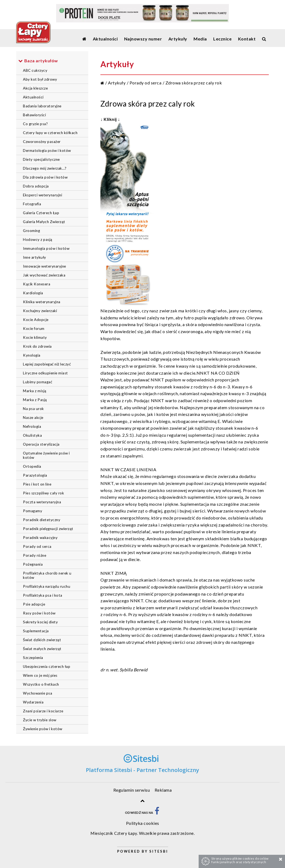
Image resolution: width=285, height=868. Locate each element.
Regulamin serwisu (132, 790)
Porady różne (35, 555)
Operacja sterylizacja (41, 444)
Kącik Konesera (37, 284)
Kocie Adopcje (36, 320)
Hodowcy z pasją (38, 240)
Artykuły (117, 83)
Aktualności (33, 97)
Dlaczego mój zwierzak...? (45, 168)
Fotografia (32, 204)
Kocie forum (34, 329)
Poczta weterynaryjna (42, 502)
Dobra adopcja (36, 186)
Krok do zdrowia (37, 346)
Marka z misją (35, 391)
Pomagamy (33, 511)
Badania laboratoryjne (42, 106)
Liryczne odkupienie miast (45, 373)
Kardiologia (33, 293)
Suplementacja (36, 631)
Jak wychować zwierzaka (44, 275)
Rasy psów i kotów (39, 613)
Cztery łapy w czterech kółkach (50, 133)
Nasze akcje (33, 418)
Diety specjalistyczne (41, 159)
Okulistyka (32, 435)
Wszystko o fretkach (41, 684)
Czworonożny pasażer (42, 142)
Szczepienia (33, 658)
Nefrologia (32, 426)
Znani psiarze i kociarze (43, 711)
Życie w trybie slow (40, 720)
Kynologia (32, 355)
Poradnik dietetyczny (42, 520)
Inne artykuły (35, 257)
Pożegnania (33, 564)
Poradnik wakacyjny (40, 538)
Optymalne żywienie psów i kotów (46, 455)
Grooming (31, 231)
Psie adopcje (34, 604)
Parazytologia (35, 475)
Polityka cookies (143, 823)
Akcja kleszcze (35, 88)
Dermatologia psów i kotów (47, 151)
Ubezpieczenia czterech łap (47, 667)
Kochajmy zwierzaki (40, 311)
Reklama (163, 790)
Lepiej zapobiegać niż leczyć (47, 364)
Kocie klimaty (35, 337)
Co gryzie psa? (35, 124)
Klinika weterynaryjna (42, 302)
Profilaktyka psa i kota (43, 595)
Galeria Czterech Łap (41, 213)
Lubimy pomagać (38, 382)
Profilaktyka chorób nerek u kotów (47, 575)
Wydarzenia (33, 702)
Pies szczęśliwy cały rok (43, 493)
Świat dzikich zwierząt (42, 640)
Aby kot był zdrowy (40, 79)
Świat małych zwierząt (42, 649)
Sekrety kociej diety (40, 622)
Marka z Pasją (35, 400)
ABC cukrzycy (35, 70)
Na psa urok (33, 409)
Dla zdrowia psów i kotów (45, 177)
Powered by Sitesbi (143, 851)
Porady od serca (37, 546)
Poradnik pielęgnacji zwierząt (48, 529)
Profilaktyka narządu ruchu (47, 586)
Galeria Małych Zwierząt (44, 222)
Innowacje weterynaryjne (45, 266)
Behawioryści (34, 115)
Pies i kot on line (37, 484)
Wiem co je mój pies (40, 675)
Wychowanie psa (38, 693)
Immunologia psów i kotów (46, 248)
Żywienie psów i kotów (43, 729)
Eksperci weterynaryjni (43, 195)
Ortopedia (32, 466)
